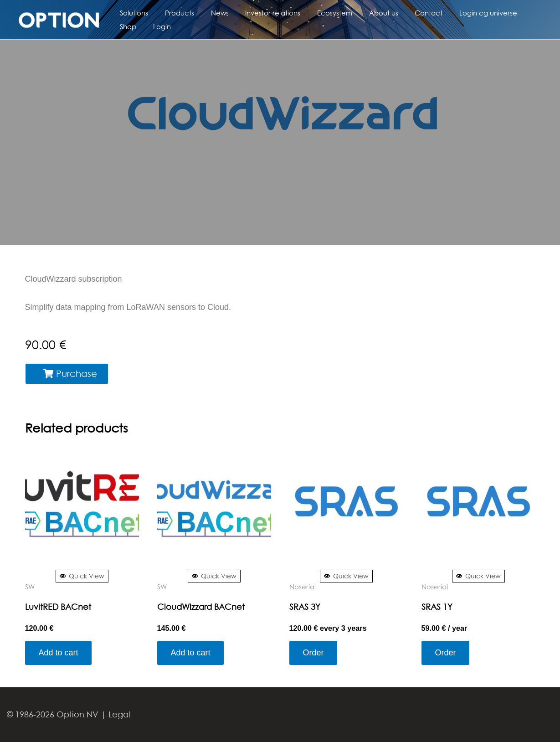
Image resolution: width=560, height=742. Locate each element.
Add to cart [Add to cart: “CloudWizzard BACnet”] (191, 653)
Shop (516, 13)
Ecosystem (321, 13)
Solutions (133, 13)
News (212, 13)
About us (367, 13)
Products (175, 13)
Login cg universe (465, 13)
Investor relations (262, 13)
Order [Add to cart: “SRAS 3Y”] (313, 653)
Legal (119, 714)
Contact (409, 13)
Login (127, 26)
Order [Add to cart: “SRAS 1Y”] (446, 653)
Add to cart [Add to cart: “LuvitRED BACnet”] (59, 653)
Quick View (82, 576)
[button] (67, 374)
